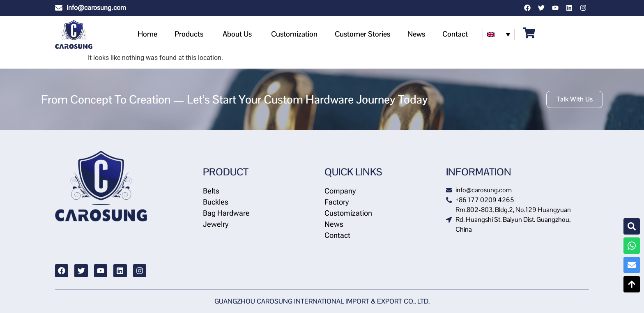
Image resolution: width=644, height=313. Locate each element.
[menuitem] (499, 35)
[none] (499, 35)
